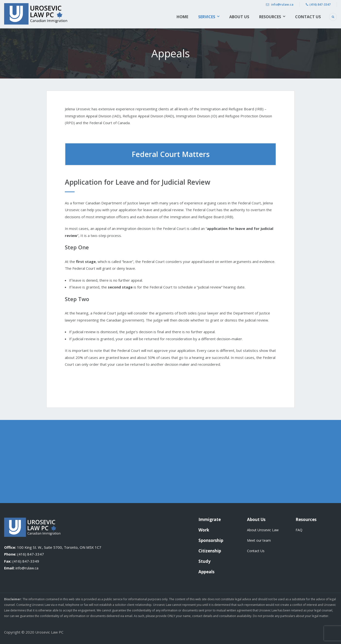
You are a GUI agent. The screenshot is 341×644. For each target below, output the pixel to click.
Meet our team (259, 540)
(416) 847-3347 (318, 4)
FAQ (299, 530)
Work (204, 530)
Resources (270, 17)
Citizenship (210, 551)
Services (207, 17)
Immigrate (210, 519)
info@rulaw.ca (280, 4)
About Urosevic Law (263, 530)
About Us (239, 17)
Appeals (206, 572)
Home (182, 17)
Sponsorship (211, 540)
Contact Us (308, 17)
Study (205, 561)
